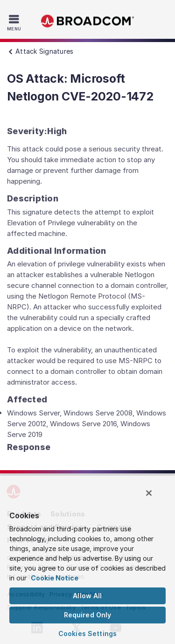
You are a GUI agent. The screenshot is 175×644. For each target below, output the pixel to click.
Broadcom (88, 21)
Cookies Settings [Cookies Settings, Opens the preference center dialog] (87, 633)
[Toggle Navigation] (15, 22)
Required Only (88, 615)
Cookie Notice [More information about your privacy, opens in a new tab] (55, 578)
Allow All (87, 596)
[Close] (149, 493)
